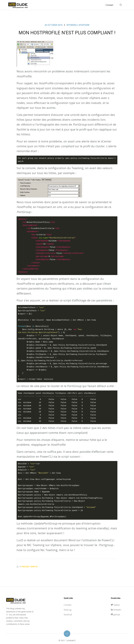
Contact (109, 5)
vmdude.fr (71, 640)
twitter (115, 605)
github (115, 615)
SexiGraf (68, 615)
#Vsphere (84, 25)
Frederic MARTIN (29, 567)
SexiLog (68, 610)
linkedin (116, 610)
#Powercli (73, 25)
